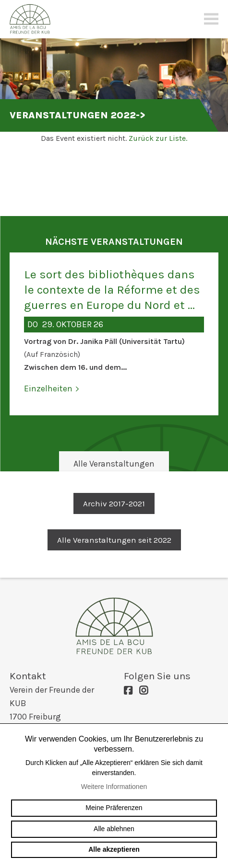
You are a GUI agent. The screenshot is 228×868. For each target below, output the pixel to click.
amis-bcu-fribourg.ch (114, 626)
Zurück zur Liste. (158, 138)
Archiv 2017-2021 (114, 503)
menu (211, 19)
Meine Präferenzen (114, 808)
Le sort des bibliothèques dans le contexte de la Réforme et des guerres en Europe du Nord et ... (112, 290)
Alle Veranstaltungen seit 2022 (114, 540)
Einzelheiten (48, 388)
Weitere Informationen (114, 787)
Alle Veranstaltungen (114, 464)
